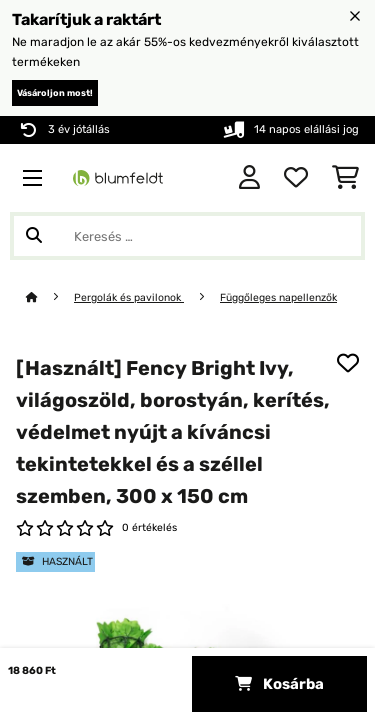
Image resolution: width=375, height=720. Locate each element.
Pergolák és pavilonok (129, 297)
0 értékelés (149, 527)
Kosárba (279, 684)
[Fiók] (249, 178)
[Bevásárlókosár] (345, 178)
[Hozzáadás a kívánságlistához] (348, 363)
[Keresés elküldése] (34, 236)
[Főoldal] (50, 297)
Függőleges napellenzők (278, 297)
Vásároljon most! (55, 93)
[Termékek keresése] (187, 236)
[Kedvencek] (296, 178)
